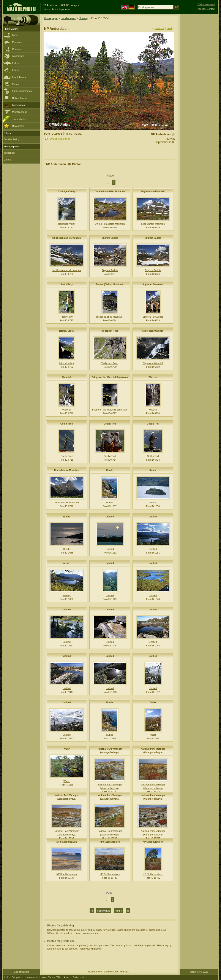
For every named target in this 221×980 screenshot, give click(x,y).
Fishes (16, 63)
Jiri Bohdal (9, 153)
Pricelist (200, 9)
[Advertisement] (199, 83)
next (169, 28)
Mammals (17, 42)
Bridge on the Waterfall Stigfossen (110, 377)
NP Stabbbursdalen (66, 842)
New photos (18, 126)
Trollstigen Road (110, 331)
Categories (17, 977)
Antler (153, 702)
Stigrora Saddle (110, 238)
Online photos (19, 119)
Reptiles (16, 49)
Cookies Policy (11, 139)
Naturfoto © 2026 (199, 972)
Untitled (110, 517)
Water (66, 749)
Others (7, 160)
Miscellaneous (20, 112)
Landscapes (18, 105)
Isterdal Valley (66, 331)
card (51, 949)
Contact (211, 9)
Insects (16, 70)
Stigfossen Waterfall (153, 331)
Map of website (21, 972)
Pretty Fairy (66, 284)
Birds (15, 35)
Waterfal (67, 377)
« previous (104, 911)
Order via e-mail (60, 139)
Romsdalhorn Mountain (66, 470)
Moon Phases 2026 (51, 977)
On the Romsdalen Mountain (110, 192)
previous (159, 28)
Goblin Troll (67, 424)
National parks (20, 98)
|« (92, 911)
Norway (83, 18)
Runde (110, 470)
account (73, 949)
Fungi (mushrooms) (22, 91)
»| (128, 911)
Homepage (51, 18)
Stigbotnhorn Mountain (153, 192)
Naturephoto (32, 977)
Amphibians (18, 56)
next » (119, 911)
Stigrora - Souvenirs (153, 284)
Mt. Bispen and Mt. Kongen (67, 238)
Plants (15, 84)
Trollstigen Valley (67, 192)
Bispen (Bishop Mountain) (110, 284)
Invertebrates (19, 77)
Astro (67, 977)
